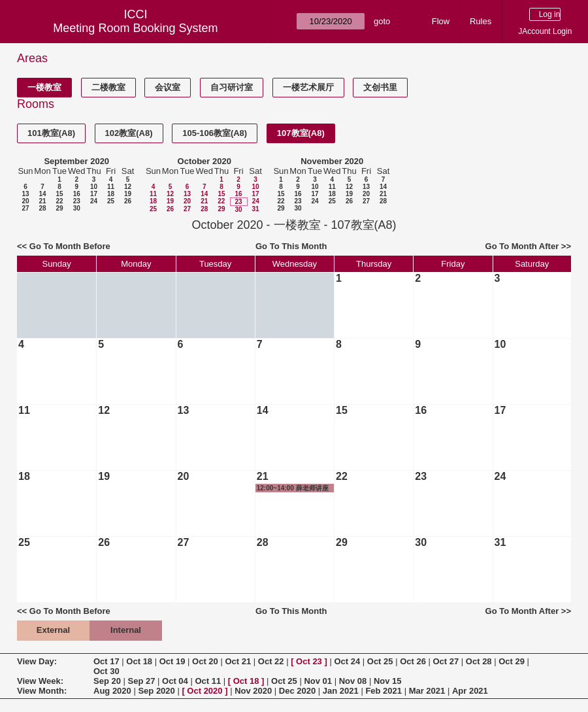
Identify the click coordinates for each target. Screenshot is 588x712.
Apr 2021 (470, 691)
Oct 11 (208, 681)
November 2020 (332, 161)
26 (128, 201)
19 (128, 194)
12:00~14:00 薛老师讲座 (293, 488)
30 (77, 208)
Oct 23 (309, 661)
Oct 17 (106, 661)
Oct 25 (380, 661)
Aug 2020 (112, 691)
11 (111, 187)
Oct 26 (413, 661)
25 (111, 201)
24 (94, 201)
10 (94, 187)
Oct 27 (446, 661)
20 (25, 201)
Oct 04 (175, 681)
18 (111, 194)
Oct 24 (347, 661)
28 (42, 208)
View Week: (40, 681)
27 (25, 208)
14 (42, 194)
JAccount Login (545, 31)
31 (255, 209)
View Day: (37, 661)
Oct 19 (172, 661)
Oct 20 (205, 661)
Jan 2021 (341, 691)
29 (59, 208)
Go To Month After (522, 246)
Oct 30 (106, 671)
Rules (481, 21)
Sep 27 (142, 681)
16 (77, 194)
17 (94, 194)
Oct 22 (271, 661)
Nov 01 (318, 681)
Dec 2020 (297, 691)
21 (42, 201)
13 (25, 194)
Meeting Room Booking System (135, 28)
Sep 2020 (156, 691)
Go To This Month (291, 246)
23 (77, 201)
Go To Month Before (70, 246)
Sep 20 (107, 681)
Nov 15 (388, 681)
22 (59, 201)
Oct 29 (512, 661)
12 (128, 187)
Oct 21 (238, 661)
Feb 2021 (384, 691)
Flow (441, 21)
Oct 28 (479, 661)
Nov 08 (353, 681)
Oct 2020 (204, 691)
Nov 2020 (253, 691)
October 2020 (204, 161)
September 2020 (76, 161)
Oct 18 (139, 661)
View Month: (42, 691)
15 (59, 194)
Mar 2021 (427, 691)
